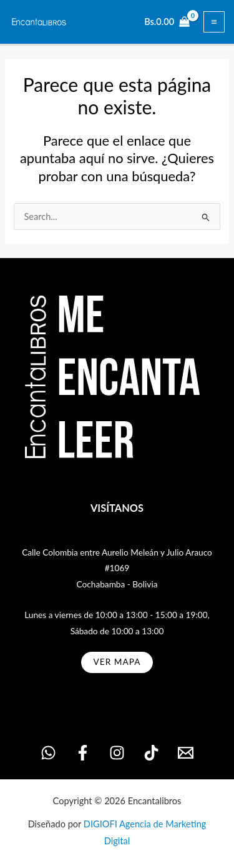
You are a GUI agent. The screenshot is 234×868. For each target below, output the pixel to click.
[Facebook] (83, 753)
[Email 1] (186, 753)
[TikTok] (151, 753)
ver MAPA (117, 662)
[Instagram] (117, 753)
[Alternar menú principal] (214, 22)
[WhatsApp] (48, 753)
